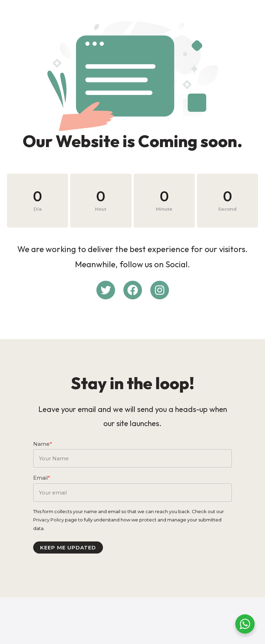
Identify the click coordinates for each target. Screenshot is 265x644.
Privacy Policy (53, 550)
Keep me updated (72, 577)
